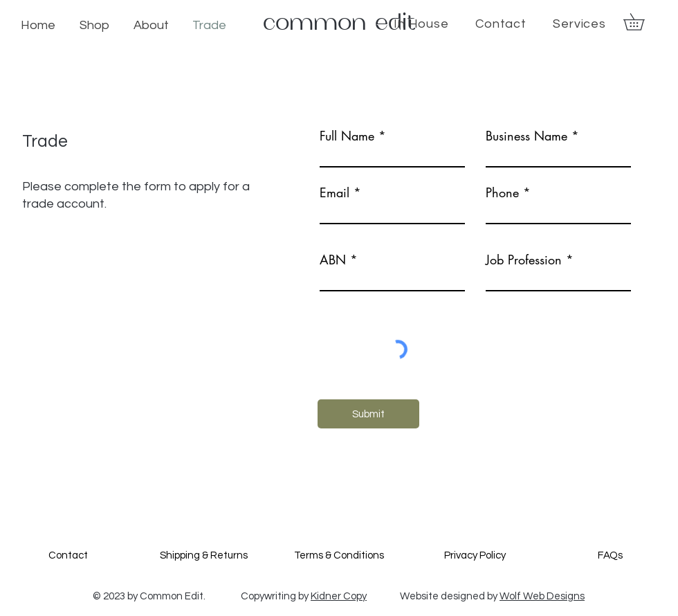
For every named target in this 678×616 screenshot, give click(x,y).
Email (335, 192)
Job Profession (524, 260)
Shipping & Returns (204, 555)
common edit (339, 23)
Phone (502, 192)
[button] (642, 22)
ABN (333, 260)
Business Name (526, 136)
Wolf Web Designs (542, 596)
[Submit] (368, 414)
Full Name (347, 136)
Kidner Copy (339, 596)
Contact (68, 555)
